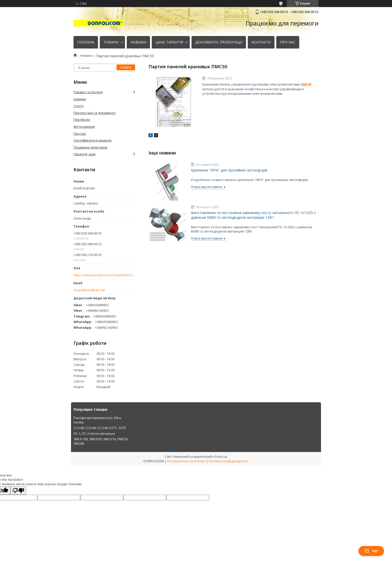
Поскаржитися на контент (186, 461)
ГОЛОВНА (86, 42)
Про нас (80, 133)
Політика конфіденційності (229, 461)
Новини (86, 56)
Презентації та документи (94, 113)
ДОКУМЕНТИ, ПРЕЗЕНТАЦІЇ (219, 42)
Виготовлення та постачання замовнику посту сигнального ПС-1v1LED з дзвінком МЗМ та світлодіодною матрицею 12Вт (253, 215)
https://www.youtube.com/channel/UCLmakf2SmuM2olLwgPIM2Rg (105, 275)
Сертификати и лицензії (92, 140)
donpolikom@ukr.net (89, 290)
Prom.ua (221, 456)
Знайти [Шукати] (126, 67)
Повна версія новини (207, 187)
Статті (78, 106)
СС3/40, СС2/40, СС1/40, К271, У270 (99, 428)
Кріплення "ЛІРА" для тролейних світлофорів (229, 170)
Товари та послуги (88, 92)
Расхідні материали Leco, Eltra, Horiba (97, 420)
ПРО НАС (288, 42)
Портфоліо (82, 119)
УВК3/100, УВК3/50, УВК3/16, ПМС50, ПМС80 (101, 441)
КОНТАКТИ (261, 42)
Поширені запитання (90, 147)
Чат (371, 551)
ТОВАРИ (111, 42)
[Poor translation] (18, 491)
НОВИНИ (138, 42)
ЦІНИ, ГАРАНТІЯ (169, 42)
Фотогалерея (84, 126)
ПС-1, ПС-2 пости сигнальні (94, 433)
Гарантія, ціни (84, 154)
